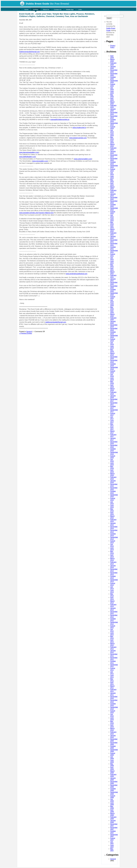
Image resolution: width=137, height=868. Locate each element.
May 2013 (112, 595)
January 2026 (113, 67)
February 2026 (113, 64)
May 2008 (112, 807)
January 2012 (113, 651)
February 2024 (113, 149)
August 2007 (113, 839)
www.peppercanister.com (78, 138)
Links (80, 9)
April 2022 (112, 227)
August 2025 (113, 85)
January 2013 (113, 609)
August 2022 (113, 212)
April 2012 (112, 641)
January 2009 (113, 779)
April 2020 (112, 312)
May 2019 (112, 351)
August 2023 (113, 170)
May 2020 (112, 308)
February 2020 (113, 319)
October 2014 (113, 535)
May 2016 (112, 467)
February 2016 (113, 478)
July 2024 (112, 131)
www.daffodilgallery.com (28, 157)
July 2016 (112, 460)
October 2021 (113, 248)
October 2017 (113, 407)
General (113, 859)
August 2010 (113, 712)
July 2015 (112, 503)
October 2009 (113, 747)
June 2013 (112, 591)
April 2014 (112, 556)
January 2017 (113, 439)
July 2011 (112, 673)
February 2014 (113, 563)
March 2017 (112, 432)
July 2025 (112, 89)
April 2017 (112, 428)
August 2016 (113, 457)
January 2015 (113, 524)
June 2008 (112, 804)
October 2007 (113, 832)
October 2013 (113, 577)
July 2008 (112, 800)
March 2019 (112, 354)
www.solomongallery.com (83, 159)
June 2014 (112, 549)
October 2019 (113, 333)
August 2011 (113, 669)
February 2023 (113, 191)
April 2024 (112, 142)
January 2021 (113, 280)
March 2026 (112, 60)
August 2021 (113, 255)
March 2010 (112, 729)
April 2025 (112, 99)
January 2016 (113, 481)
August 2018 (113, 372)
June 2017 (112, 421)
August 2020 (113, 297)
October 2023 (113, 163)
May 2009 (112, 765)
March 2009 (112, 772)
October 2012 (113, 620)
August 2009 (113, 754)
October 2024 (113, 120)
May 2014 (112, 552)
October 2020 (113, 290)
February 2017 (113, 435)
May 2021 (112, 266)
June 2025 (112, 92)
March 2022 (112, 230)
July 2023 (112, 174)
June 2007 (112, 846)
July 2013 (112, 588)
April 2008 (112, 811)
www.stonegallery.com (40, 161)
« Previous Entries (26, 333)
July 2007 (112, 843)
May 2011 (112, 680)
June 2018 (112, 379)
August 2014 (113, 542)
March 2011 (112, 687)
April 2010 (112, 726)
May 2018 (112, 382)
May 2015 (112, 510)
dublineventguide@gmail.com (30, 52)
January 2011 (113, 694)
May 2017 (112, 425)
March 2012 (112, 644)
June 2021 (112, 262)
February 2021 (113, 276)
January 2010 (113, 736)
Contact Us (58, 9)
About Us (46, 9)
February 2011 (113, 690)
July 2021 (112, 258)
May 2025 (112, 96)
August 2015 (113, 499)
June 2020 (112, 304)
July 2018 (112, 375)
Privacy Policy (113, 46)
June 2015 (112, 506)
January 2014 (113, 566)
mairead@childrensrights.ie (60, 120)
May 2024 (112, 138)
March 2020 (112, 315)
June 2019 (112, 347)
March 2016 (112, 474)
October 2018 (113, 365)
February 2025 (113, 106)
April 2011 (112, 683)
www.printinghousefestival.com (77, 274)
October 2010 (113, 705)
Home (26, 9)
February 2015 (113, 520)
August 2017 (113, 414)
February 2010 (113, 733)
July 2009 (112, 758)
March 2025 (112, 103)
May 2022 (112, 223)
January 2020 (113, 322)
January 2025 (113, 110)
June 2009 (112, 761)
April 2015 (112, 513)
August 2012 (113, 627)
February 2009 (113, 775)
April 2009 (112, 768)
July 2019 (112, 343)
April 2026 (112, 57)
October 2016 (113, 450)
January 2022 (113, 237)
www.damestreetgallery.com (29, 152)
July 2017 (112, 418)
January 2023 (113, 195)
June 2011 (112, 676)
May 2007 (112, 850)
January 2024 (113, 152)
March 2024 (112, 145)
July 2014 (112, 545)
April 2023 (112, 184)
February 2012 (113, 648)
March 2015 (112, 517)
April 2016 (112, 471)
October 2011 (113, 662)
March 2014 (112, 559)
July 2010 (112, 715)
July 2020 (112, 301)
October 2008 (113, 789)
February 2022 (113, 234)
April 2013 (112, 598)
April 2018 (112, 386)
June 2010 (112, 719)
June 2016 (112, 464)
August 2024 (113, 127)
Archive (36, 9)
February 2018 (113, 393)
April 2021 (112, 269)
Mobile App (70, 9)
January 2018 (113, 397)
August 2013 (113, 584)
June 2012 (112, 634)
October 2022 (113, 205)
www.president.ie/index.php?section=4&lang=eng (36, 213)
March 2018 (112, 389)
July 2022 (112, 216)
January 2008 (113, 821)
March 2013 (112, 602)
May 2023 (112, 181)
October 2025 (113, 78)
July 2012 (112, 630)
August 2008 (113, 797)
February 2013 (113, 605)
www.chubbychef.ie (79, 128)
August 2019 (113, 340)
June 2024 (112, 135)
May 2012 (112, 637)
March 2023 (112, 188)
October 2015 (113, 492)
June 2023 (112, 177)
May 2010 (112, 722)
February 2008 (113, 818)
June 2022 (112, 220)
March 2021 (112, 273)
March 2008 (112, 814)
